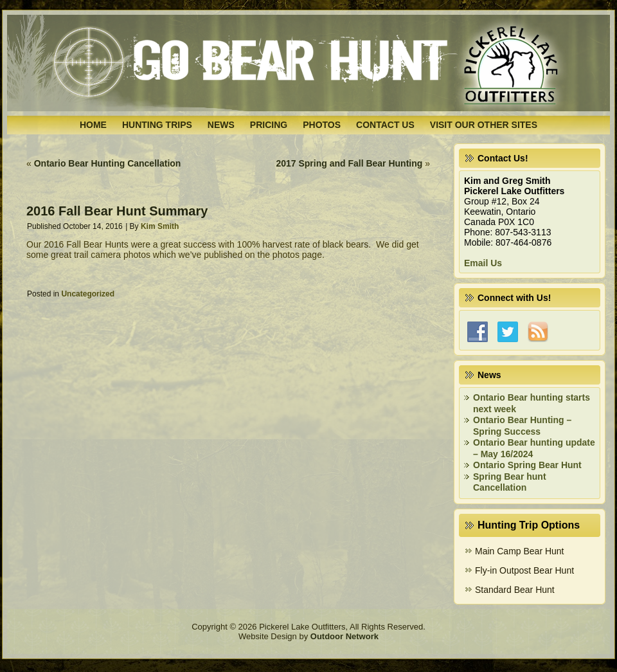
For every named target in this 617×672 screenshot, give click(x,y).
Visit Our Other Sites (484, 125)
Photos (322, 125)
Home (93, 125)
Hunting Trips (157, 125)
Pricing (269, 125)
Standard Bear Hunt (515, 590)
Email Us (483, 263)
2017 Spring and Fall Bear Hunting (349, 163)
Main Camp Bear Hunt (520, 551)
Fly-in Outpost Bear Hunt (524, 570)
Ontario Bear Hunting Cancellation (108, 163)
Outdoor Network (344, 636)
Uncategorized (88, 294)
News (221, 125)
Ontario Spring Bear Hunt (527, 465)
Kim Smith (160, 226)
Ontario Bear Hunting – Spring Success (522, 426)
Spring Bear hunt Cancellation (510, 482)
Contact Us (385, 125)
